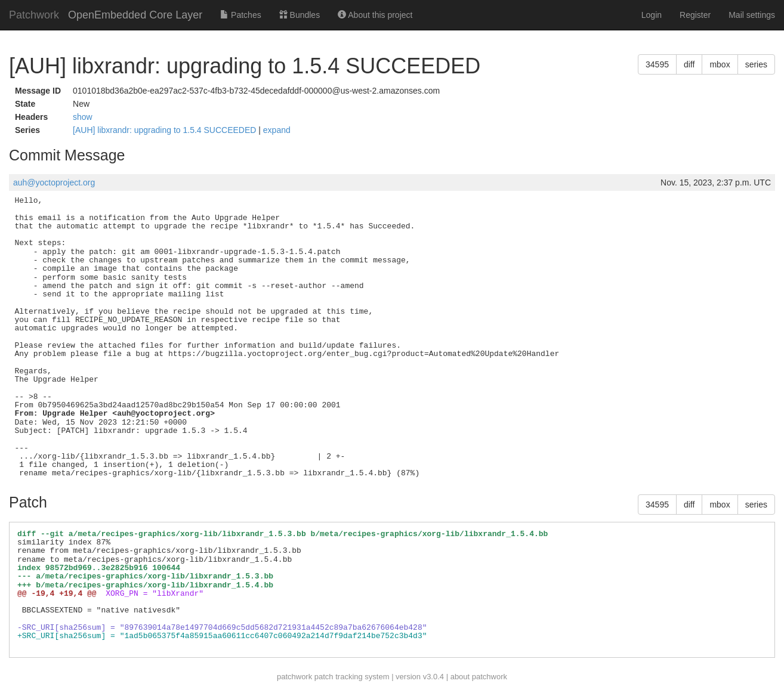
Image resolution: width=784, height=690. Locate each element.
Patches (240, 15)
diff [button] (689, 64)
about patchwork (479, 677)
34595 (657, 64)
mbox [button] (720, 64)
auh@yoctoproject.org (54, 182)
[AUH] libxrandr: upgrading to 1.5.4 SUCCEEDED (166, 130)
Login (652, 15)
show (83, 117)
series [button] (756, 64)
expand (277, 130)
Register (695, 15)
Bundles (300, 15)
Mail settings (752, 15)
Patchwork (34, 15)
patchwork (294, 677)
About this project (375, 15)
